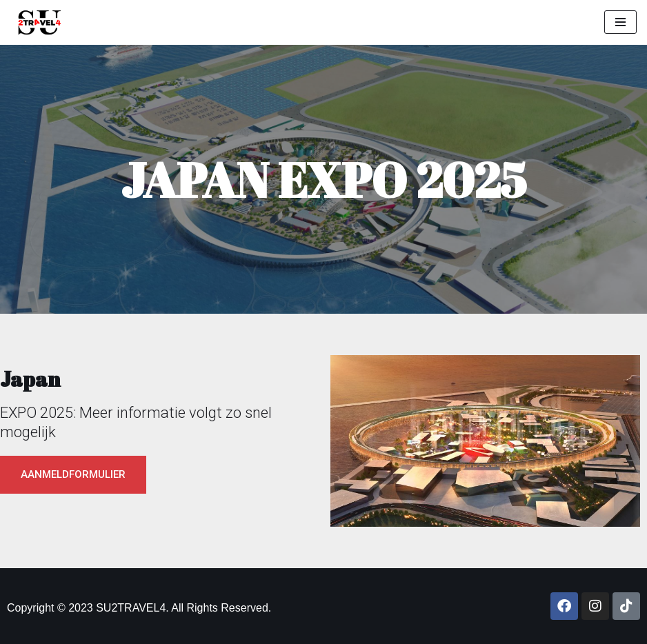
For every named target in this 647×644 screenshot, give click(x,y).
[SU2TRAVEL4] (36, 22)
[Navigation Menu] (620, 22)
